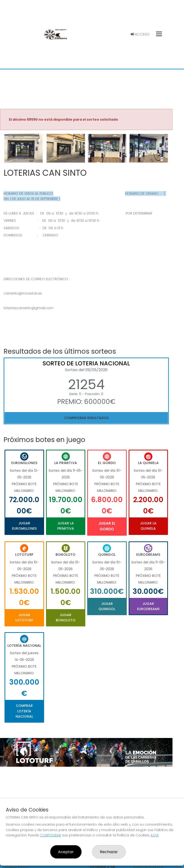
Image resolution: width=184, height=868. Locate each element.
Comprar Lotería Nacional (24, 711)
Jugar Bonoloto (66, 618)
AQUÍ (154, 835)
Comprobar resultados (86, 418)
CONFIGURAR (51, 835)
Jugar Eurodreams (148, 606)
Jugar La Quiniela (148, 526)
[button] (13, 154)
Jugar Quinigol (107, 606)
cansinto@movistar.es (23, 293)
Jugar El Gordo (107, 526)
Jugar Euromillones (24, 526)
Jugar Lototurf (24, 618)
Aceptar (66, 852)
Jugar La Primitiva (66, 526)
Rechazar (109, 852)
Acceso (140, 34)
